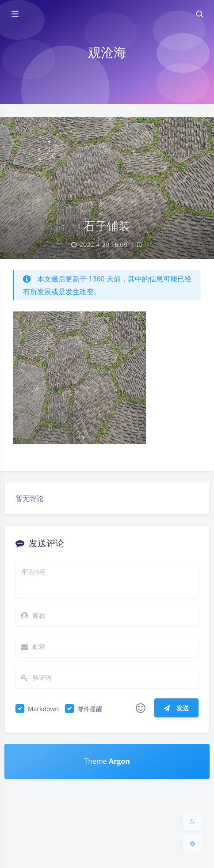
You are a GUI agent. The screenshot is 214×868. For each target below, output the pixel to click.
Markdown (43, 709)
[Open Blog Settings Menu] (192, 843)
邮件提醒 (90, 709)
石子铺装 (107, 226)
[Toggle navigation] (199, 14)
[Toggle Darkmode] (192, 821)
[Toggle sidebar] (15, 14)
